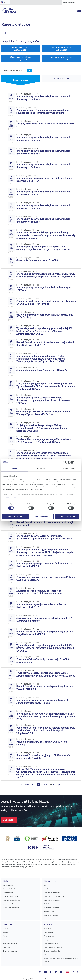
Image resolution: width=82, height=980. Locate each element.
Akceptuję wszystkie (67, 516)
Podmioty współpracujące (11, 908)
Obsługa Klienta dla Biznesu (53, 900)
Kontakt (5, 932)
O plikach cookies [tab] (68, 468)
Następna (57, 785)
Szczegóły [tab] (41, 468)
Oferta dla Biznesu (9, 893)
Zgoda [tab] (14, 468)
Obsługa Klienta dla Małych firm (54, 896)
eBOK (46, 885)
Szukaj (75, 10)
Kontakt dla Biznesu (50, 911)
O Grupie (6, 929)
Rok (7, 33)
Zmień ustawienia (41, 516)
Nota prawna (48, 940)
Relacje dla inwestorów (10, 944)
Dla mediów (7, 947)
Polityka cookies (49, 936)
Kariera (5, 936)
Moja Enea (47, 889)
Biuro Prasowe (7, 940)
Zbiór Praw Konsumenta (51, 944)
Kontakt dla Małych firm (51, 908)
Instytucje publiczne (9, 904)
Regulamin (47, 929)
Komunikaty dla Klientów (52, 915)
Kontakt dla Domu (50, 904)
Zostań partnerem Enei (10, 951)
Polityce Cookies (9, 497)
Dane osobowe (48, 932)
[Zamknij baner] (79, 462)
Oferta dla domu (8, 885)
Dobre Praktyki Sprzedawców (53, 947)
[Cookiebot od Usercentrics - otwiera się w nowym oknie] (65, 462)
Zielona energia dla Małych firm (13, 900)
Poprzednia (26, 785)
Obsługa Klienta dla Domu (52, 893)
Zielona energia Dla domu (11, 896)
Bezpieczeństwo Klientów (52, 951)
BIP (45, 955)
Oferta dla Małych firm (10, 889)
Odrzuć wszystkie (15, 516)
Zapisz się (8, 820)
